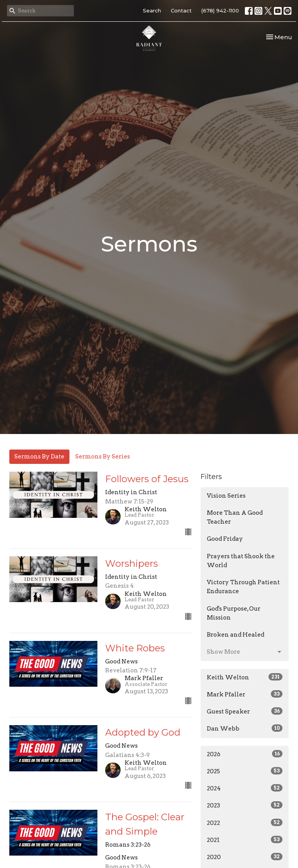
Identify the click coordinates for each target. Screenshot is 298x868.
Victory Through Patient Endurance (243, 587)
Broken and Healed (236, 635)
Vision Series (226, 496)
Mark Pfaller (245, 694)
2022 (245, 823)
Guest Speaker (245, 711)
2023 (245, 805)
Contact (181, 10)
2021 (245, 840)
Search (152, 10)
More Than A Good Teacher (235, 517)
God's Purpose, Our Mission (234, 613)
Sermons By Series (103, 457)
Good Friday (225, 539)
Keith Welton (245, 677)
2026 (245, 754)
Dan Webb (245, 728)
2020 (245, 857)
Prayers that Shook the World (241, 561)
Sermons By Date (39, 457)
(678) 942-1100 (220, 10)
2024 (245, 788)
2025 (245, 771)
